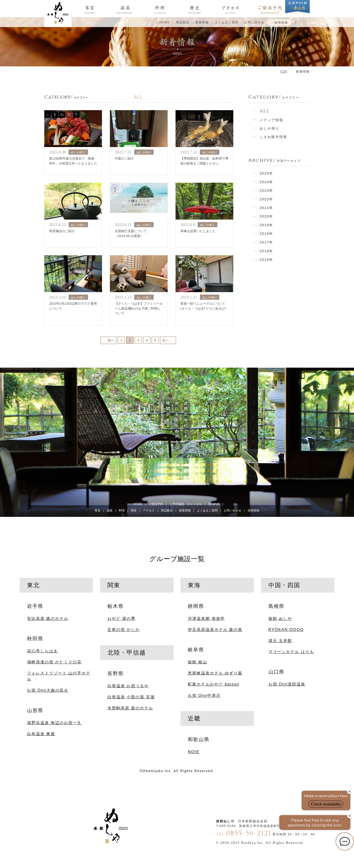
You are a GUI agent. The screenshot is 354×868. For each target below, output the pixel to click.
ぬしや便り (269, 128)
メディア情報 (271, 120)
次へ (165, 340)
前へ (111, 340)
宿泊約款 (214, 504)
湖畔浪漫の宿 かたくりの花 (54, 662)
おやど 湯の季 (121, 618)
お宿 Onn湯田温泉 (287, 684)
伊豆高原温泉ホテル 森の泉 (215, 629)
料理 (122, 510)
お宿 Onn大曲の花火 (48, 690)
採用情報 (281, 23)
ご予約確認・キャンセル (186, 504)
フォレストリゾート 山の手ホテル (59, 676)
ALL (265, 111)
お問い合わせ (255, 22)
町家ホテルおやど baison (214, 684)
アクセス (149, 510)
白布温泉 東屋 (41, 734)
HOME (165, 22)
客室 (98, 510)
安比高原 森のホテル (48, 618)
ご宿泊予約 (156, 504)
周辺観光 (183, 22)
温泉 (110, 510)
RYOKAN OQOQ (286, 629)
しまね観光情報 (273, 137)
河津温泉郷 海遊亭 (206, 618)
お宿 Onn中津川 (204, 695)
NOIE (194, 752)
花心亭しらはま (43, 651)
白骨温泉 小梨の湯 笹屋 (131, 697)
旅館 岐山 (197, 662)
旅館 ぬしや (280, 618)
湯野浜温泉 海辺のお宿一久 (54, 723)
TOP (284, 72)
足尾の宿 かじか (124, 629)
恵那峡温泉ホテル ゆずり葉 (215, 673)
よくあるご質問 (227, 22)
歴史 (134, 510)
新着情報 (202, 22)
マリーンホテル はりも (291, 652)
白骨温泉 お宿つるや (128, 686)
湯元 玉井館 (280, 641)
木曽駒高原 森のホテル (130, 708)
